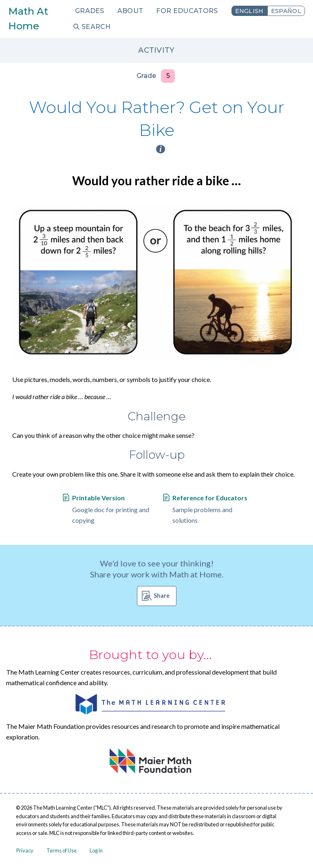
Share (162, 596)
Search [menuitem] (96, 27)
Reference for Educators (210, 498)
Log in (96, 850)
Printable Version (98, 498)
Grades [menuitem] (90, 11)
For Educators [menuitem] (187, 11)
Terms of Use (62, 850)
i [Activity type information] (161, 149)
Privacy (25, 850)
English (249, 11)
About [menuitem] (130, 11)
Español (286, 11)
